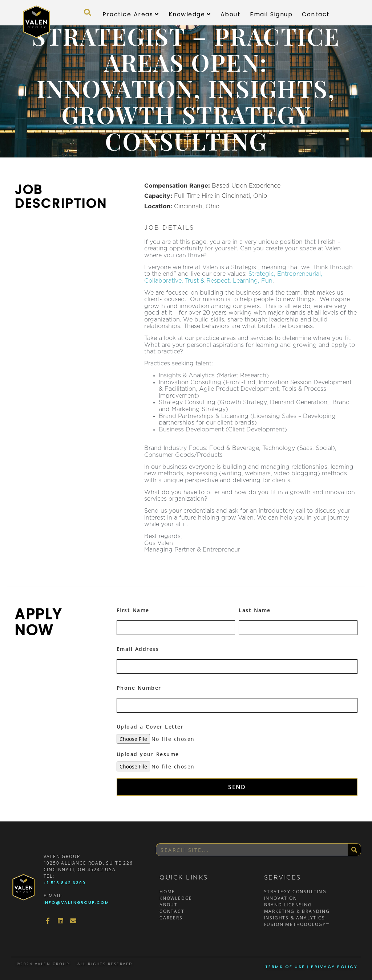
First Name (133, 610)
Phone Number (139, 688)
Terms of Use (285, 967)
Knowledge (190, 14)
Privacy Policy (334, 967)
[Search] (354, 850)
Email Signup (271, 14)
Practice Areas (131, 14)
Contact (316, 14)
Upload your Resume (148, 754)
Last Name (255, 610)
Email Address (138, 649)
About (231, 14)
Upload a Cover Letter (150, 727)
